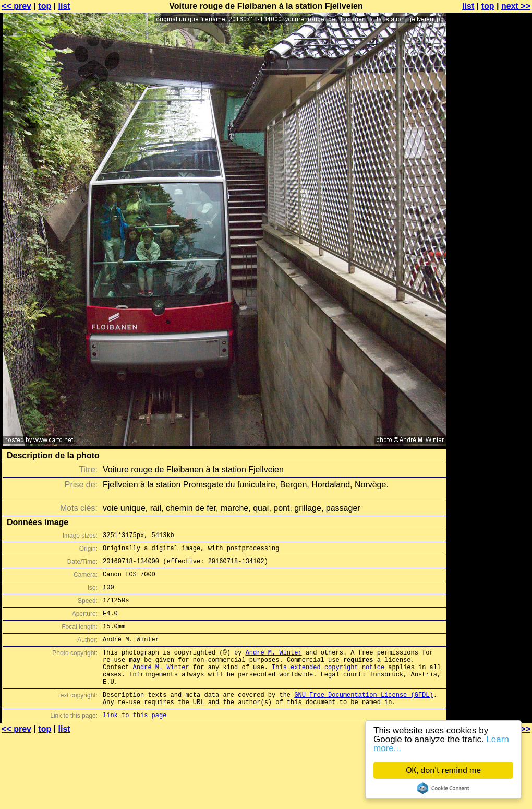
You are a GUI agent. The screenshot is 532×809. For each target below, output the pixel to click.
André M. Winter (274, 668)
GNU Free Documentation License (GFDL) (364, 718)
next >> (516, 6)
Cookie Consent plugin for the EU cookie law (443, 788)
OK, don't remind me (443, 770)
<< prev (16, 6)
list (64, 6)
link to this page (135, 741)
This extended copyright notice (328, 686)
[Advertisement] (490, 134)
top (45, 6)
